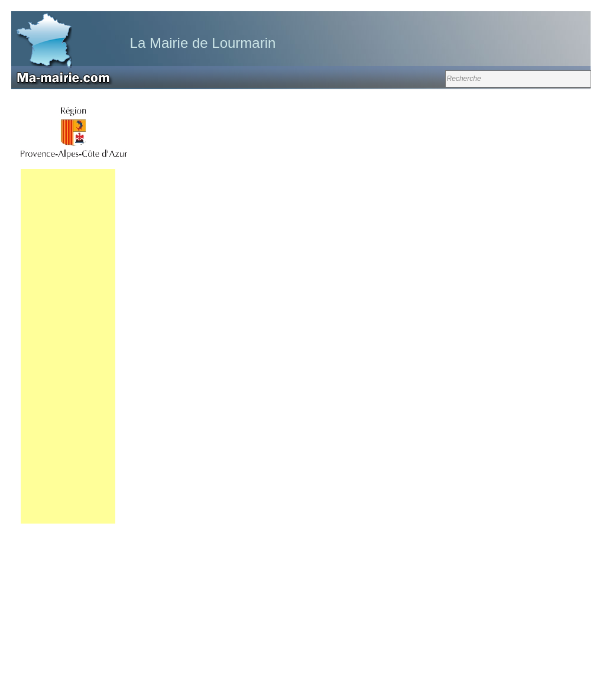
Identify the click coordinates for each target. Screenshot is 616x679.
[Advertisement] (68, 346)
